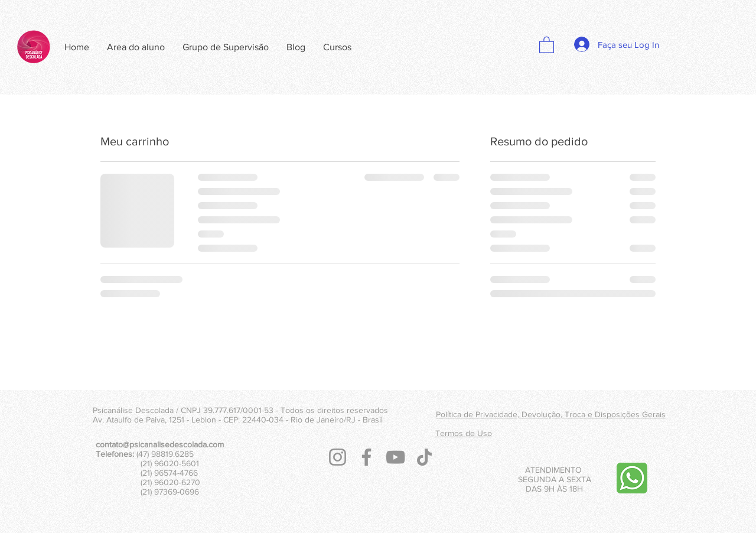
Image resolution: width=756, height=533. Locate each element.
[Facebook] (366, 457)
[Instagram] (338, 457)
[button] (547, 44)
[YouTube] (395, 457)
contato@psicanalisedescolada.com (160, 444)
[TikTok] (424, 457)
